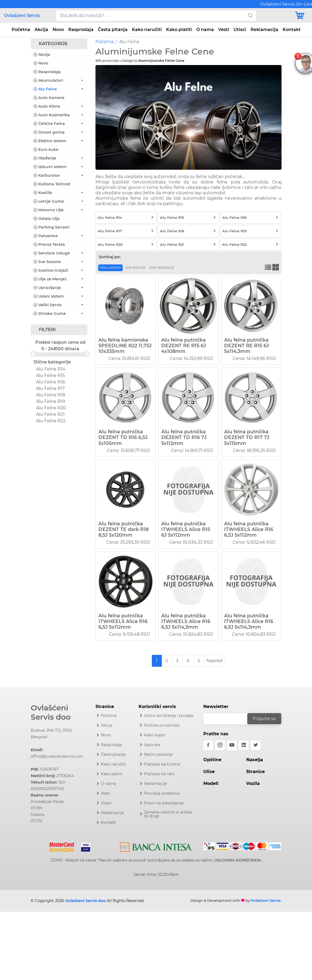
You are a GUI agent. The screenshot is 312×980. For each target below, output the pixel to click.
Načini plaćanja (158, 754)
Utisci (240, 30)
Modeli (211, 783)
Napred (214, 661)
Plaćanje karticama (162, 764)
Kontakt (292, 30)
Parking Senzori (52, 227)
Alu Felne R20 (51, 408)
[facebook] (208, 745)
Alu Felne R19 (51, 401)
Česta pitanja (113, 30)
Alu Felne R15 (50, 375)
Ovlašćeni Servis (22, 16)
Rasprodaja (81, 30)
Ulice (209, 772)
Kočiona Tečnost (52, 184)
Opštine (212, 760)
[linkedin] (244, 745)
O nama (205, 30)
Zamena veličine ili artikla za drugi (168, 814)
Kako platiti (179, 30)
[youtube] (232, 745)
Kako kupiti (155, 735)
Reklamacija (264, 30)
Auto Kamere (49, 98)
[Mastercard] (63, 846)
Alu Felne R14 (51, 369)
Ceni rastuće (135, 268)
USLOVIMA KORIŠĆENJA (237, 860)
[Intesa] (156, 846)
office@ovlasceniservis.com (57, 756)
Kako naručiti (147, 30)
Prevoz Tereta (49, 244)
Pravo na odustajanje (164, 803)
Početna (21, 30)
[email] (229, 719)
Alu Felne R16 (51, 382)
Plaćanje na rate (159, 774)
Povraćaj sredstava (162, 793)
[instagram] (220, 745)
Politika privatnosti (162, 725)
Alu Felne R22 (51, 421)
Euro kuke (46, 149)
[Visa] (83, 846)
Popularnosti (110, 268)
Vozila (253, 783)
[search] (250, 16)
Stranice (256, 772)
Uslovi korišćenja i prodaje (169, 716)
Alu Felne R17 (50, 388)
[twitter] (256, 745)
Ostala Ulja (47, 219)
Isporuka (152, 745)
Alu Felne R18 (51, 395)
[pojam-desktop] (150, 16)
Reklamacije (155, 784)
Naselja (255, 760)
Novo (58, 30)
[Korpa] (301, 16)
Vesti (224, 30)
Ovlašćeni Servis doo (51, 712)
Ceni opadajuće (162, 268)
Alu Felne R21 (50, 414)
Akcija (41, 30)
